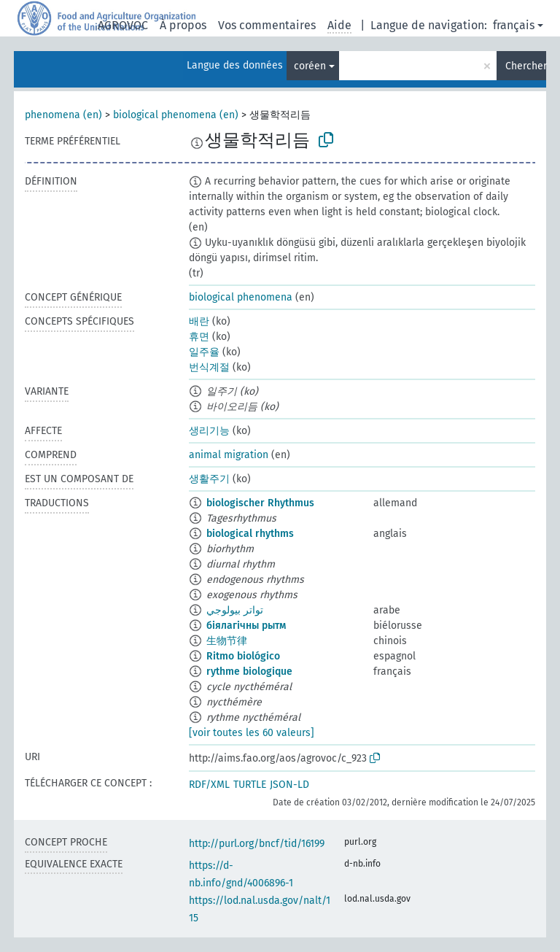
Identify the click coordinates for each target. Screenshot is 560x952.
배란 (199, 321)
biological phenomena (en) (176, 115)
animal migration (229, 455)
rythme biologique (249, 672)
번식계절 (209, 367)
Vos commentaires (267, 25)
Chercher (526, 66)
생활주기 (209, 479)
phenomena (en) (63, 115)
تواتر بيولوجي (235, 610)
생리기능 (209, 431)
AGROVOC (123, 25)
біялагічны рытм (246, 626)
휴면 (199, 337)
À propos (183, 25)
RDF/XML (209, 785)
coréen (310, 66)
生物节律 (227, 641)
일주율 (204, 352)
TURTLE (250, 785)
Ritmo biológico (243, 656)
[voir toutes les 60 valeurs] (252, 733)
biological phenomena (241, 297)
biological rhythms (250, 534)
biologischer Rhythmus (260, 503)
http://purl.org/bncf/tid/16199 (257, 844)
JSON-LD (289, 785)
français (514, 25)
